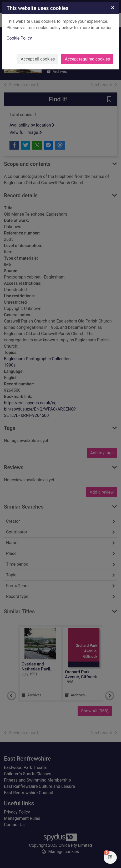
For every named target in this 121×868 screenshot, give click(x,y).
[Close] (113, 8)
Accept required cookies (87, 59)
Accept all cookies (38, 59)
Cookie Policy (19, 38)
